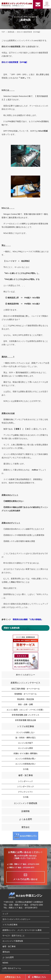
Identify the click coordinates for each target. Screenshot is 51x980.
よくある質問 (25, 819)
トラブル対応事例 (25, 726)
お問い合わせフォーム (12, 968)
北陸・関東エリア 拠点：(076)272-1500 (24, 864)
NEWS (5, 963)
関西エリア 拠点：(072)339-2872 (22, 868)
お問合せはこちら (13, 977)
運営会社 (25, 827)
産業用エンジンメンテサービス (25, 683)
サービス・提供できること (14, 936)
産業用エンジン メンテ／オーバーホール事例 (22, 930)
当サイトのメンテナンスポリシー (16, 919)
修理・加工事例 (26, 775)
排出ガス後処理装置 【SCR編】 (29, 32)
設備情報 (25, 811)
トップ (5, 914)
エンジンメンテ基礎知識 (25, 803)
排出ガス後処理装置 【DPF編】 (15, 62)
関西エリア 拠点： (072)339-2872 (23, 908)
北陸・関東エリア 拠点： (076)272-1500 (26, 905)
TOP (3, 32)
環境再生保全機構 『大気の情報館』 (28, 619)
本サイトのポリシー (25, 675)
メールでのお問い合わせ (25, 879)
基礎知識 (11, 32)
